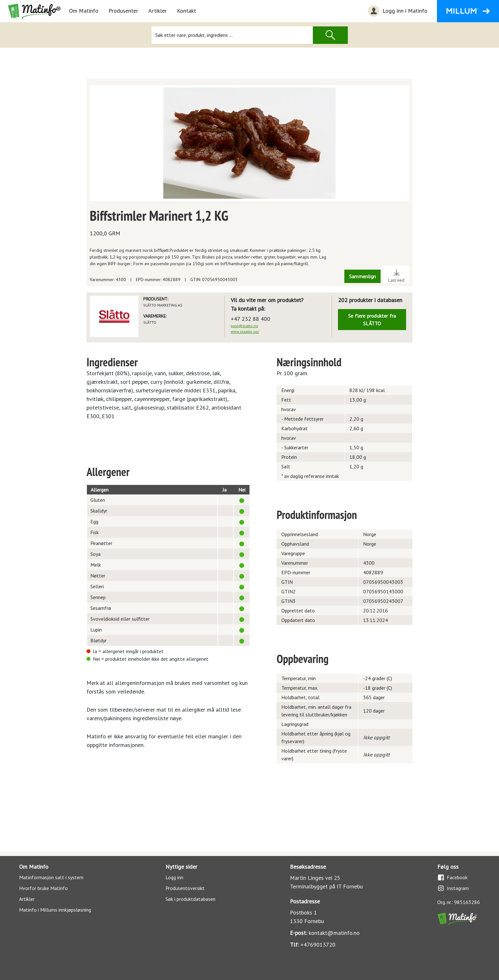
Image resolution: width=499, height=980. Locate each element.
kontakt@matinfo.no (334, 933)
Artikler (158, 11)
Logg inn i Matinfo (397, 11)
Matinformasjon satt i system (51, 877)
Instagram (453, 888)
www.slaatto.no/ (245, 331)
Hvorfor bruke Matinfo (43, 888)
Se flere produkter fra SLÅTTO (372, 320)
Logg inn (174, 877)
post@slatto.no (244, 326)
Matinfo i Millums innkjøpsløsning (55, 910)
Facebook (452, 877)
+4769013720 (318, 945)
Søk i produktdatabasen (190, 899)
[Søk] (232, 35)
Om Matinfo (84, 11)
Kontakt (186, 11)
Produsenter (123, 11)
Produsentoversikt (185, 888)
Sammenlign (362, 276)
